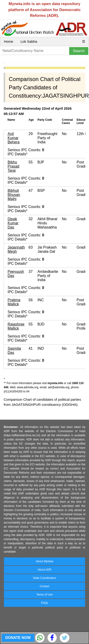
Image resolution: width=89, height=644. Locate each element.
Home (9, 41)
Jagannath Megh (16, 249)
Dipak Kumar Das (13, 223)
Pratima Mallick (14, 302)
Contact (44, 586)
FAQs (44, 603)
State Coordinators (44, 578)
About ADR (44, 570)
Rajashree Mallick (16, 326)
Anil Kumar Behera (14, 138)
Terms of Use (45, 595)
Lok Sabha (29, 41)
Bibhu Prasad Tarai (13, 166)
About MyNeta (44, 561)
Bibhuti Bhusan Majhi (14, 195)
